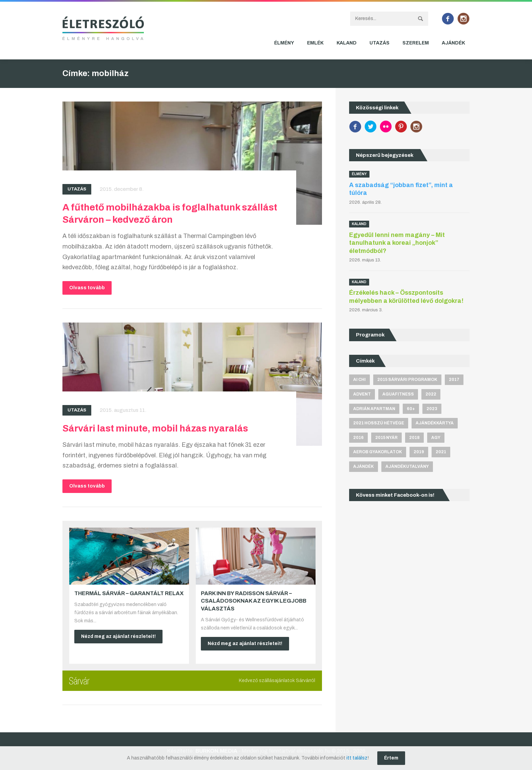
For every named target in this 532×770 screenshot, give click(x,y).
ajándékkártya (435, 423)
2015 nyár (386, 438)
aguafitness (398, 394)
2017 (454, 380)
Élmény (284, 43)
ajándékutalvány (407, 466)
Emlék (315, 43)
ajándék (364, 466)
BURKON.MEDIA (216, 751)
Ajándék (453, 43)
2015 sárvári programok (407, 380)
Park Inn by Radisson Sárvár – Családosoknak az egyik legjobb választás (254, 601)
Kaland (347, 43)
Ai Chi (359, 380)
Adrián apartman (374, 409)
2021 (441, 452)
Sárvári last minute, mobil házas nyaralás (155, 428)
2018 (414, 438)
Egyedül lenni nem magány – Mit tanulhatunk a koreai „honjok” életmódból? (397, 243)
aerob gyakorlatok (378, 452)
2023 (432, 409)
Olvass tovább (87, 288)
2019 (419, 452)
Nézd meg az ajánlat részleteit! (118, 636)
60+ (411, 409)
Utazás (379, 43)
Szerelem (416, 43)
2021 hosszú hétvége (379, 423)
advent (362, 394)
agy (436, 438)
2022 (431, 394)
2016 (358, 438)
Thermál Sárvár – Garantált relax (129, 593)
